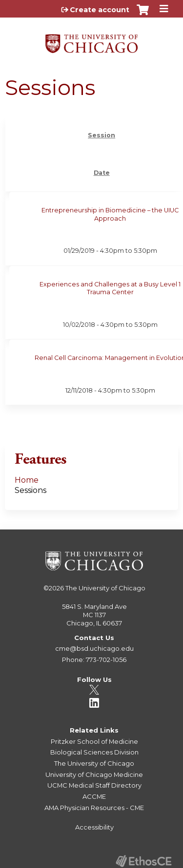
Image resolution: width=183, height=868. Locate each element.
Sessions (30, 490)
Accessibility (94, 827)
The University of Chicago (105, 588)
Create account (100, 10)
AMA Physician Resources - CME (94, 808)
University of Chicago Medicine (94, 774)
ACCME (94, 796)
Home (27, 480)
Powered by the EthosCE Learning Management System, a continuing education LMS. (143, 861)
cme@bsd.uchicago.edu (94, 648)
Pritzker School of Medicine (94, 741)
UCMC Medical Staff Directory (94, 785)
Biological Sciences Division (94, 752)
